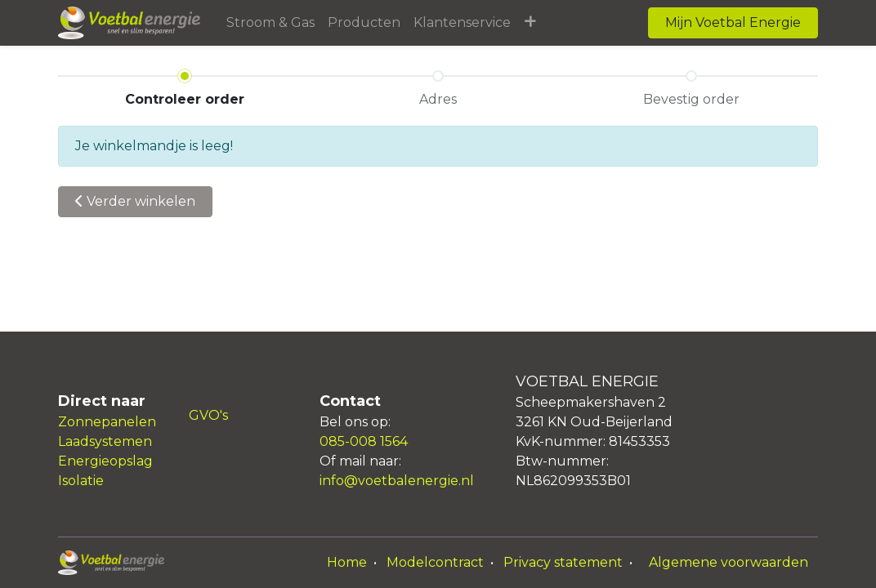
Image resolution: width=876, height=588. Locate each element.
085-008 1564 (364, 441)
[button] (530, 23)
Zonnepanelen (107, 422)
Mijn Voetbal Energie (733, 22)
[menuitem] (270, 23)
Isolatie (81, 481)
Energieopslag (105, 461)
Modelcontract (435, 562)
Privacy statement (563, 562)
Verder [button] (135, 201)
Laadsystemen (105, 441)
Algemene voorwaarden (729, 562)
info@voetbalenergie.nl (397, 481)
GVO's (208, 415)
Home (347, 562)
